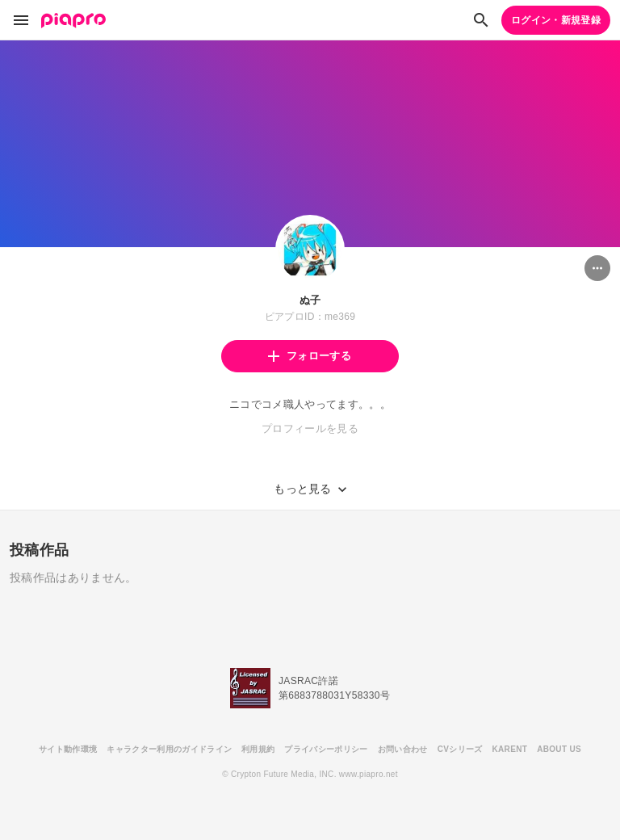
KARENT (510, 749)
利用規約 (258, 749)
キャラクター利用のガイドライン (169, 749)
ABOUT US (559, 749)
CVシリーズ (460, 749)
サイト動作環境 (68, 749)
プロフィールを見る (310, 428)
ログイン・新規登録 (556, 20)
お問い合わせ (403, 749)
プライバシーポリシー (326, 749)
